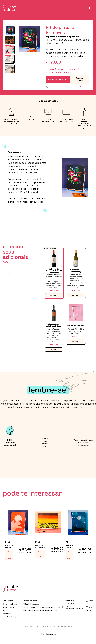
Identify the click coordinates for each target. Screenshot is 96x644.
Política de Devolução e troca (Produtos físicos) (40, 610)
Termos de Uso (66, 87)
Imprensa (6, 614)
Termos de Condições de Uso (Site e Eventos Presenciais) (43, 607)
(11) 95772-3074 (71, 602)
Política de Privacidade (31, 604)
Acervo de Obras (9, 607)
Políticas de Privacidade (80, 87)
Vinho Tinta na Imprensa (12, 617)
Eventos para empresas (11, 604)
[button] (90, 8)
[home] (10, 8)
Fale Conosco (8, 601)
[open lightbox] (10, 30)
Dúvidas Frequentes (30, 601)
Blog (5, 610)
